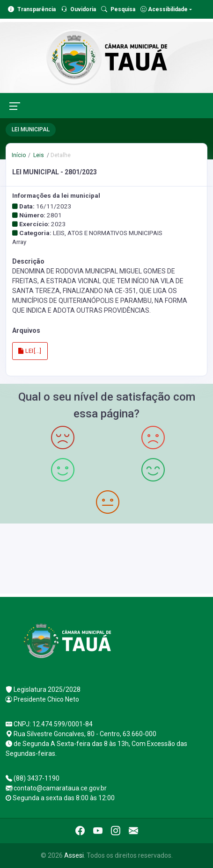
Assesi (74, 855)
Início (19, 155)
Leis (38, 155)
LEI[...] (30, 351)
